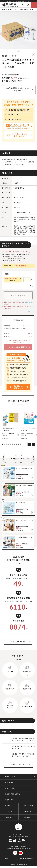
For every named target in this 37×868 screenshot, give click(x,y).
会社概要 (8, 817)
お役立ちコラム (10, 800)
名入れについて (10, 782)
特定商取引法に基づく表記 (26, 858)
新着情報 (8, 806)
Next (33, 444)
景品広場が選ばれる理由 (13, 794)
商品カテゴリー (10, 776)
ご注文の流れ (9, 811)
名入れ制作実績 (10, 788)
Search (23, 5)
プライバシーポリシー (10, 858)
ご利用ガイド (30, 311)
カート (28, 5)
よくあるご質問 (28, 806)
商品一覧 (10, 9)
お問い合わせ (29, 302)
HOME (4, 9)
